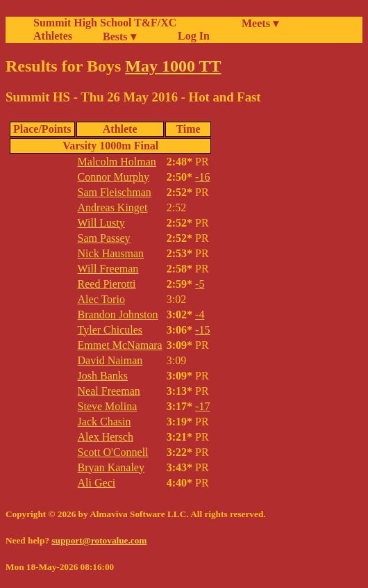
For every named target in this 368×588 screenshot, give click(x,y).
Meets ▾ (260, 23)
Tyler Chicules (110, 330)
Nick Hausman (111, 253)
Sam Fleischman (115, 192)
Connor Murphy (114, 177)
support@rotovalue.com (99, 540)
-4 (200, 315)
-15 (202, 330)
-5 (200, 284)
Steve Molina (108, 406)
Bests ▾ (119, 36)
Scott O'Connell (113, 452)
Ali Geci (97, 483)
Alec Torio (101, 299)
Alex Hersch (106, 437)
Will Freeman (108, 269)
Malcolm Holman (117, 162)
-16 (202, 177)
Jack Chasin (104, 422)
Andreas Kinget (113, 207)
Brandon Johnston (118, 315)
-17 (202, 406)
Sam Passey (104, 238)
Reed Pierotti (107, 284)
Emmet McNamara (120, 345)
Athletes (53, 36)
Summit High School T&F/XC (105, 23)
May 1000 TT (173, 66)
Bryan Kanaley (111, 467)
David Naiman (110, 360)
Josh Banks (103, 376)
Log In (191, 36)
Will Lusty (101, 223)
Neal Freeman (109, 391)
